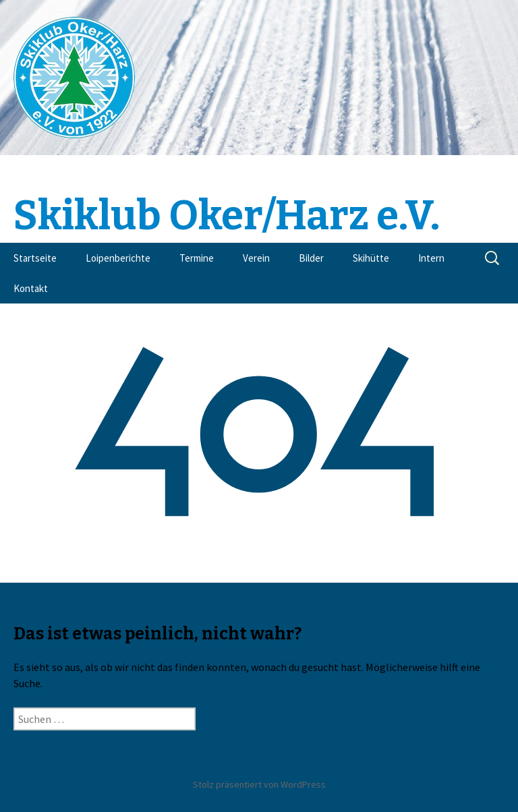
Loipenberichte (118, 258)
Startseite (35, 258)
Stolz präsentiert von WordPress (259, 784)
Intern (431, 258)
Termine (197, 258)
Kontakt (31, 288)
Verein (256, 258)
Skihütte (371, 258)
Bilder (311, 258)
